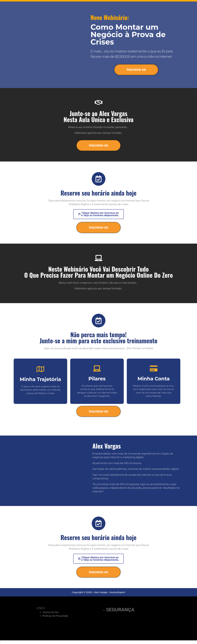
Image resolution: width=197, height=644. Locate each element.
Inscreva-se (136, 70)
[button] (98, 214)
